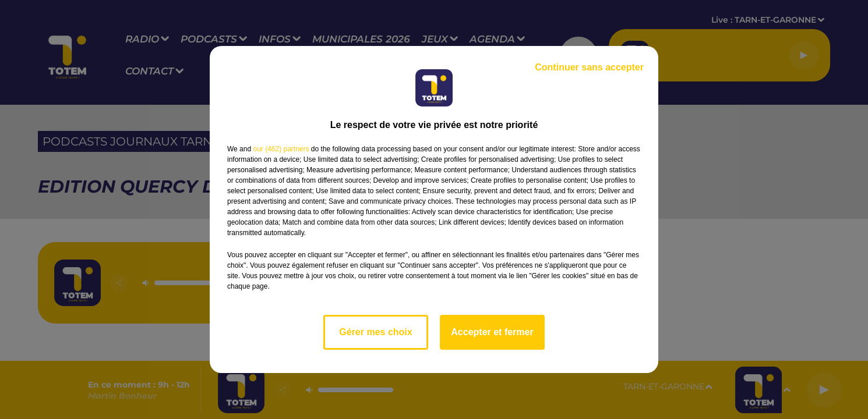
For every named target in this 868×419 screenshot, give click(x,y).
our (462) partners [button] (281, 149)
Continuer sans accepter (589, 67)
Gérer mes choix (375, 332)
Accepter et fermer (492, 332)
